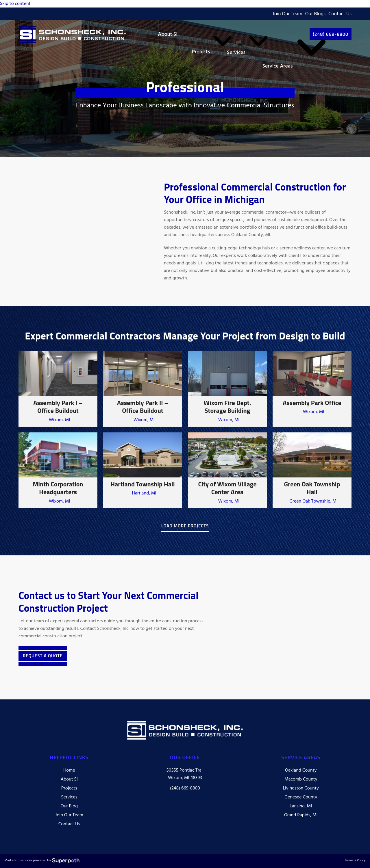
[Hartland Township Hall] (143, 470)
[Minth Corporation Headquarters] (58, 470)
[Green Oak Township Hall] (312, 470)
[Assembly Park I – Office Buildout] (58, 389)
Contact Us (340, 14)
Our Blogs (315, 14)
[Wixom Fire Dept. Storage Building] (227, 389)
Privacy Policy (356, 861)
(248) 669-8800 (185, 788)
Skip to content (15, 4)
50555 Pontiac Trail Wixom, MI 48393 (185, 774)
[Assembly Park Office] (312, 389)
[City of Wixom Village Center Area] (227, 470)
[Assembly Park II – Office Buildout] (143, 389)
